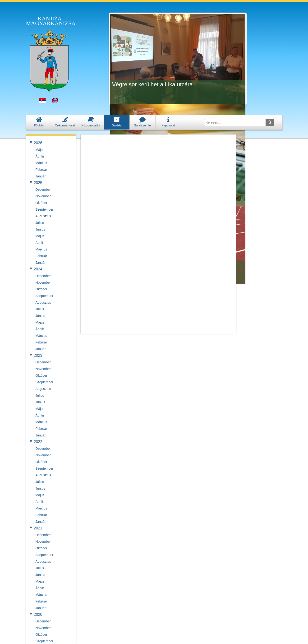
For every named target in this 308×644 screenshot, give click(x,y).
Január (41, 176)
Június (40, 229)
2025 (38, 183)
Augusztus (43, 216)
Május (40, 150)
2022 (38, 442)
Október (41, 203)
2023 (38, 355)
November (43, 196)
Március (41, 163)
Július (40, 223)
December (43, 190)
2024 (38, 269)
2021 (38, 528)
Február (41, 170)
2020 (38, 614)
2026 (38, 143)
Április (40, 156)
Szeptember (44, 209)
